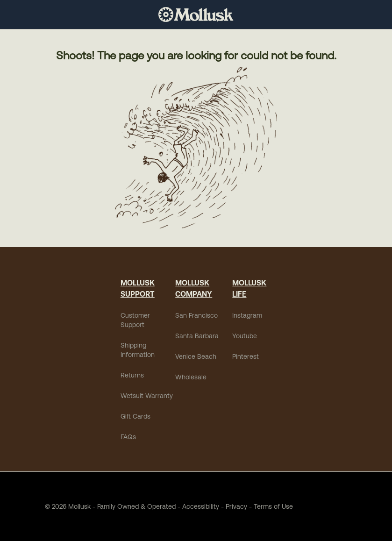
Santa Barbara (197, 336)
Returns (132, 375)
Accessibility (197, 506)
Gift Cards (135, 416)
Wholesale (191, 377)
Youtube (245, 336)
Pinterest (246, 356)
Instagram (247, 315)
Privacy (236, 506)
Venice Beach (196, 356)
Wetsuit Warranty (147, 396)
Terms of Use (273, 506)
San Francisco (196, 315)
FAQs (128, 437)
